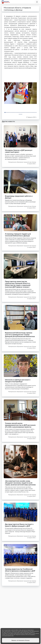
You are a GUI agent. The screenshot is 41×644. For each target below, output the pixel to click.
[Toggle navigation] (37, 2)
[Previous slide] (7, 93)
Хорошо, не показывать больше (20, 640)
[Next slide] (34, 93)
